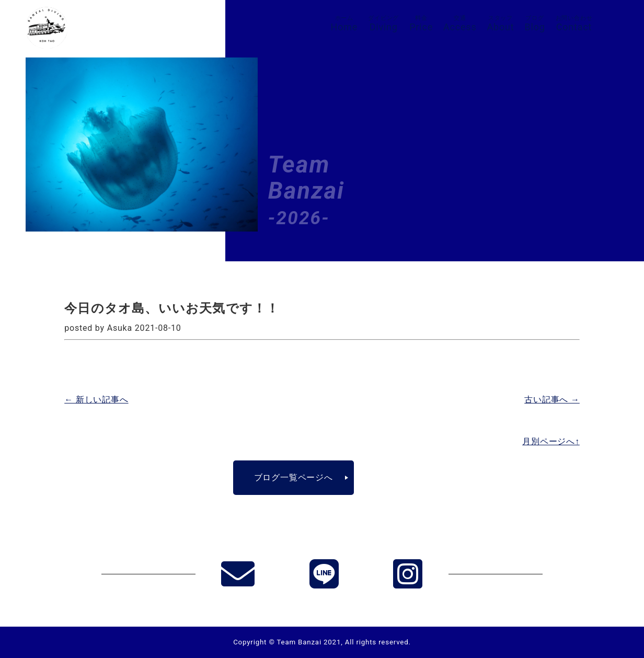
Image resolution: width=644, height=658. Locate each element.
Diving (383, 24)
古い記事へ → (552, 400)
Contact (574, 24)
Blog (534, 24)
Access (460, 24)
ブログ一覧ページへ (294, 477)
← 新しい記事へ (96, 400)
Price (421, 24)
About (501, 24)
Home (344, 24)
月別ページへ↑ (551, 441)
